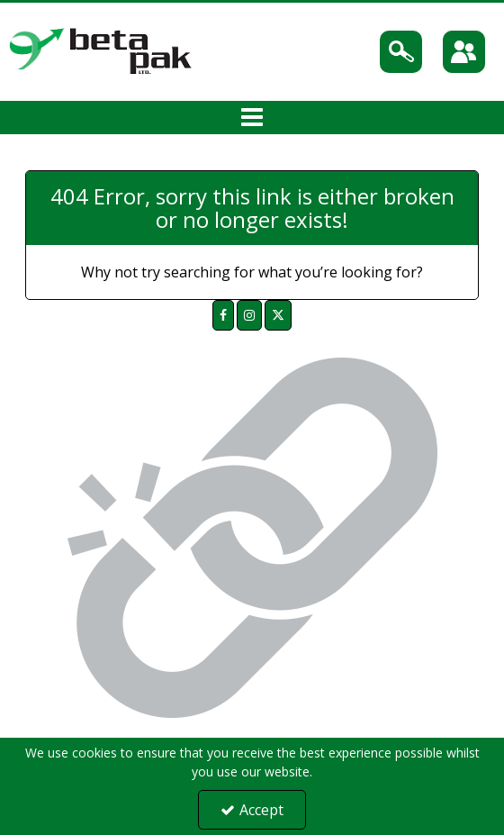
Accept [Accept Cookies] (252, 810)
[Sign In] (464, 52)
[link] (223, 315)
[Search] (401, 52)
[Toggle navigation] (252, 118)
